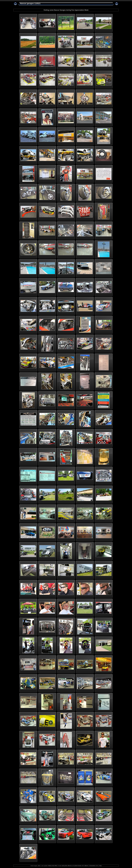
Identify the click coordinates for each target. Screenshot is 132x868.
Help (100, 866)
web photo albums (67, 866)
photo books (78, 866)
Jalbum (86, 866)
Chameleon (92, 866)
